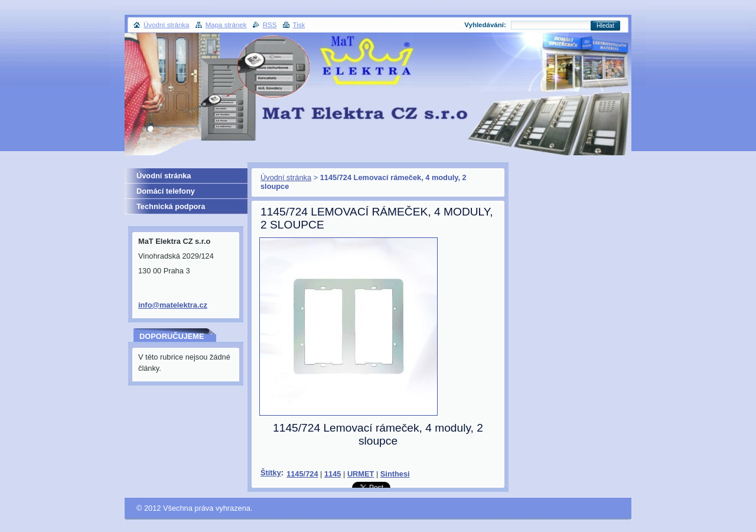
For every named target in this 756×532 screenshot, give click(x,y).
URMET (361, 474)
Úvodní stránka (286, 177)
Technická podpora (171, 206)
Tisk (299, 25)
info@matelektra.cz (173, 305)
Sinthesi (395, 474)
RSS (270, 25)
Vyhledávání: (485, 25)
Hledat (605, 26)
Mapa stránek (226, 25)
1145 (333, 474)
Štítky (271, 473)
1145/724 (302, 474)
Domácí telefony (166, 191)
